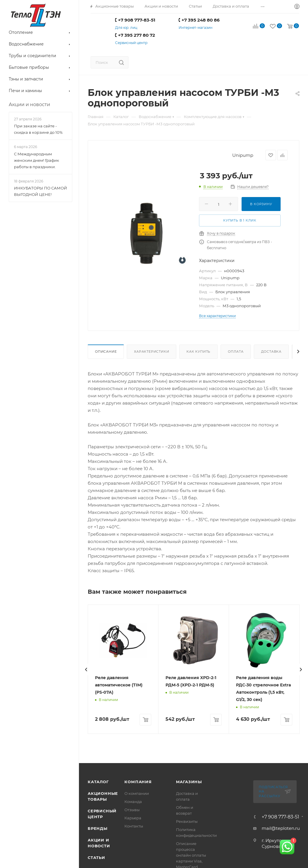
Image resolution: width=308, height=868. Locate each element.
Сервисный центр (131, 43)
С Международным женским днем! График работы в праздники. (37, 160)
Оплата (236, 352)
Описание (106, 352)
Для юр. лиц (126, 28)
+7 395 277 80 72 (135, 35)
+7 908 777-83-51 (135, 20)
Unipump (243, 155)
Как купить (198, 352)
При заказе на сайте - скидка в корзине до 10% (38, 129)
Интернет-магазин (196, 28)
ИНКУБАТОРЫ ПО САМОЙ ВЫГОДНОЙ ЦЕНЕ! (41, 191)
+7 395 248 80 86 (199, 20)
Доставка (271, 352)
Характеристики (152, 352)
